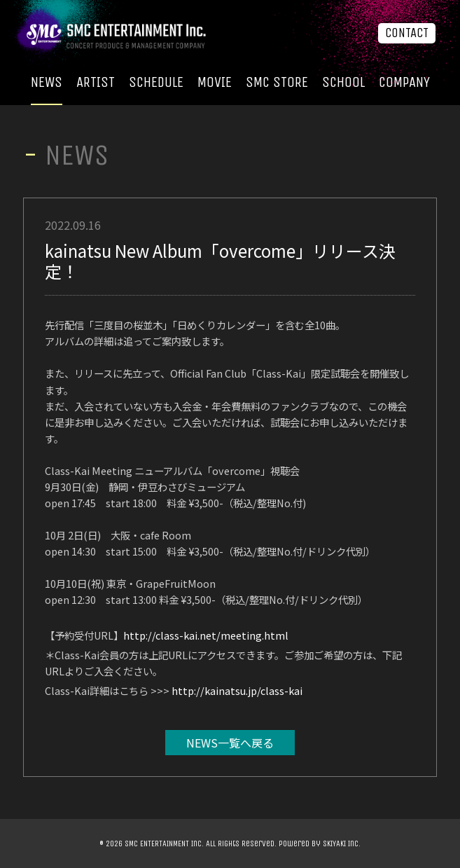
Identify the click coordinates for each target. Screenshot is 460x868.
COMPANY (404, 82)
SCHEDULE (156, 82)
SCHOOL (343, 82)
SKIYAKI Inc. (342, 843)
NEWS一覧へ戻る (230, 743)
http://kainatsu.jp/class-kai (237, 690)
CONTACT (407, 33)
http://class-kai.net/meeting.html (206, 635)
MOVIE (215, 82)
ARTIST (96, 82)
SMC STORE (277, 82)
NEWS (47, 82)
